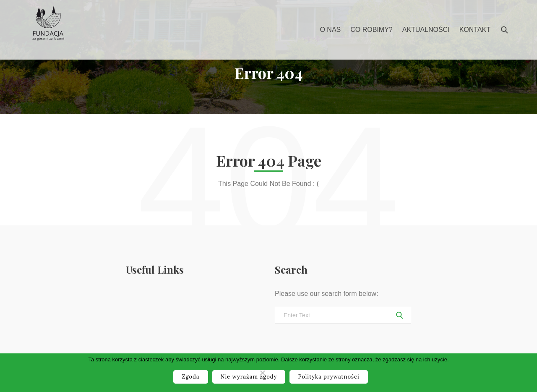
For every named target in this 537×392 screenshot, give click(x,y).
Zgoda (190, 377)
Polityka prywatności (328, 377)
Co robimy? (371, 30)
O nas (330, 30)
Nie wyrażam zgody (249, 377)
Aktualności (426, 30)
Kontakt (475, 30)
